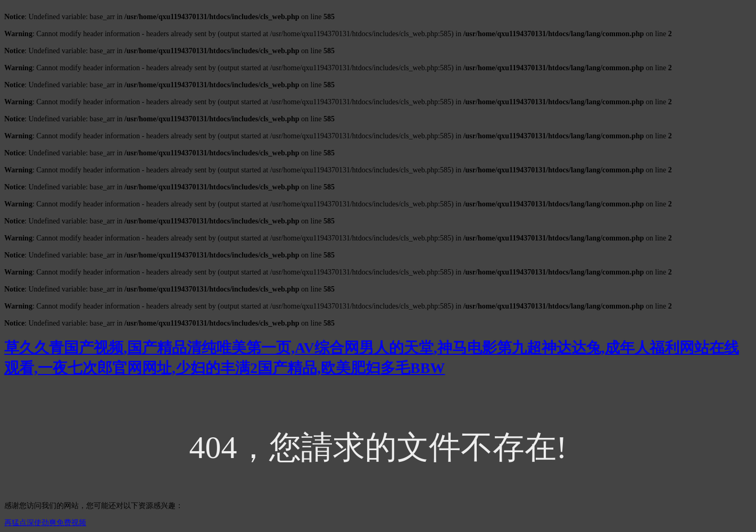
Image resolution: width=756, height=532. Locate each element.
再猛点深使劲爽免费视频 (45, 523)
